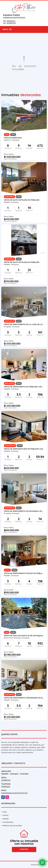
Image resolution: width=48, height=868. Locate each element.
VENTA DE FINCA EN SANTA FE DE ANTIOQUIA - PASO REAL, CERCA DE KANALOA (24, 636)
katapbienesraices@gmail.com (14, 17)
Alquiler (6, 819)
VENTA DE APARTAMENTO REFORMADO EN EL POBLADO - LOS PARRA (24, 698)
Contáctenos (8, 822)
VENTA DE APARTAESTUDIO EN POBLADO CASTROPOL (24, 449)
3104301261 (11, 21)
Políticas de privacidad (12, 826)
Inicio (5, 812)
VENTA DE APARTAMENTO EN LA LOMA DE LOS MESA (24, 324)
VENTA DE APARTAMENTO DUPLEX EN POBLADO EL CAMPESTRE (24, 573)
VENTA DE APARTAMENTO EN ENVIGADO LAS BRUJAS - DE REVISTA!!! (24, 511)
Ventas (6, 815)
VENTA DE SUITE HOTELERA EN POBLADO (22, 200)
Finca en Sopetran (13, 138)
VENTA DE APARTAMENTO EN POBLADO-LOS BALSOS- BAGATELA (24, 387)
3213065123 (11, 23)
